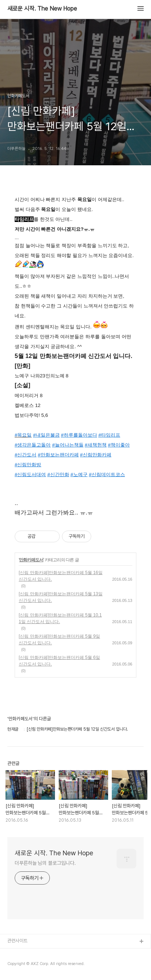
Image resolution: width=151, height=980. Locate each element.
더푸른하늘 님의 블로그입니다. (45, 863)
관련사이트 (17, 941)
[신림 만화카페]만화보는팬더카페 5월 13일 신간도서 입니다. (61, 597)
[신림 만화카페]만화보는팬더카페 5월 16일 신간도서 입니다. (61, 576)
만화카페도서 (31, 560)
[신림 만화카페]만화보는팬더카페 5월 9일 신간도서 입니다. (59, 640)
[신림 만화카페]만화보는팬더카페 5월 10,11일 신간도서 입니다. (60, 618)
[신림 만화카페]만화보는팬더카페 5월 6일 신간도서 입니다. (59, 661)
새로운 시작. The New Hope (42, 9)
